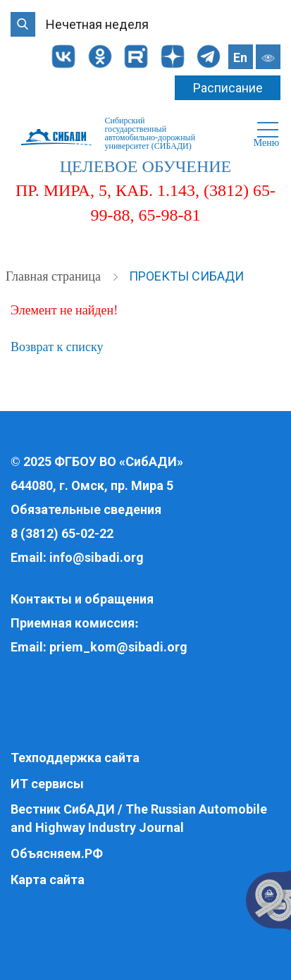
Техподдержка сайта (75, 758)
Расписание (228, 88)
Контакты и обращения (82, 599)
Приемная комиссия (73, 623)
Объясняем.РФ (57, 853)
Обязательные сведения (86, 509)
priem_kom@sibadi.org (118, 647)
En (240, 57)
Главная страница (55, 276)
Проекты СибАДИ (186, 276)
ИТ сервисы (47, 784)
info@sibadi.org (97, 557)
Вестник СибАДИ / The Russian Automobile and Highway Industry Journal (139, 818)
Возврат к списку (57, 347)
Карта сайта (48, 880)
